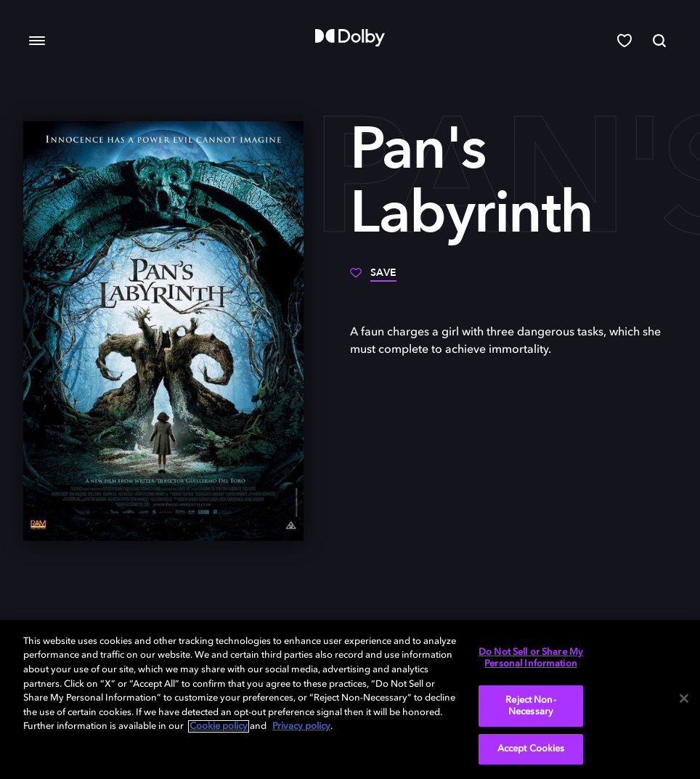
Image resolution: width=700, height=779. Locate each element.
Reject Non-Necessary (530, 706)
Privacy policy (301, 726)
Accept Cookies (531, 749)
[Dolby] (350, 38)
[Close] (684, 698)
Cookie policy (219, 726)
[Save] (373, 278)
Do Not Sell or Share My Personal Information (531, 658)
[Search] (659, 41)
